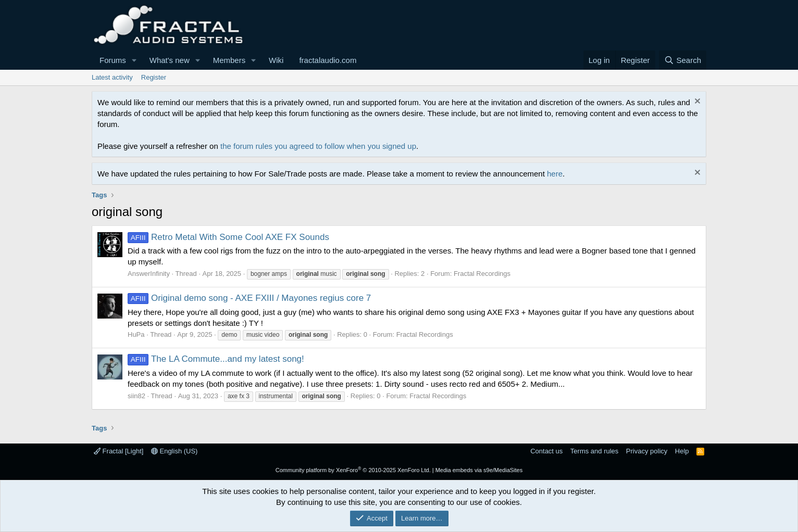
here (555, 174)
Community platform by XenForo (353, 470)
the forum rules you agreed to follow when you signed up (318, 146)
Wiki (276, 60)
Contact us (546, 451)
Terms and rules (594, 451)
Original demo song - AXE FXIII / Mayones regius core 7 (249, 298)
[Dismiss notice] (696, 102)
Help (682, 451)
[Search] (683, 60)
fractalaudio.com (328, 60)
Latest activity (112, 77)
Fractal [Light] (119, 451)
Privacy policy (647, 451)
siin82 (136, 396)
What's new (170, 60)
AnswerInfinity (149, 274)
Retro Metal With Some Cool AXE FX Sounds (228, 237)
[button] (134, 60)
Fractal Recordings (482, 274)
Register (154, 77)
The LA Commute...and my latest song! (216, 359)
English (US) (174, 451)
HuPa (136, 334)
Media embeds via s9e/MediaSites (479, 470)
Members (229, 60)
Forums (113, 60)
